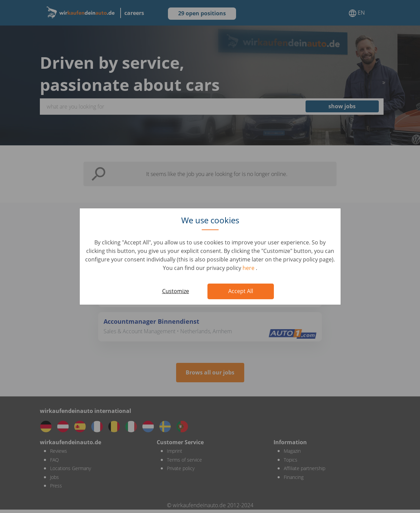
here (249, 268)
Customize (176, 291)
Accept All (241, 291)
